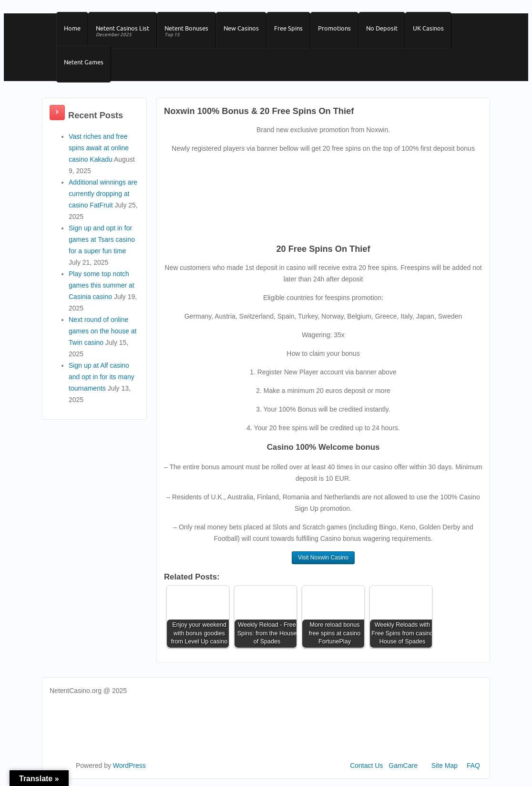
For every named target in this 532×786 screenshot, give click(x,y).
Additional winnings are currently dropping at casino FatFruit (103, 194)
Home (72, 28)
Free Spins (288, 28)
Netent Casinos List (123, 32)
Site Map (445, 765)
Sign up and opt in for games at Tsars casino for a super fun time (102, 239)
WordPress (129, 765)
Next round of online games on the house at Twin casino (102, 331)
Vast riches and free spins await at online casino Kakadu (99, 148)
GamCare (403, 765)
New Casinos (241, 28)
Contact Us (366, 765)
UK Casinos (428, 28)
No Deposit (382, 28)
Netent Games (84, 62)
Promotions (334, 28)
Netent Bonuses (186, 32)
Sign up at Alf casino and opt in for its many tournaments (102, 377)
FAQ (473, 765)
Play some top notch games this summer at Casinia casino (102, 285)
